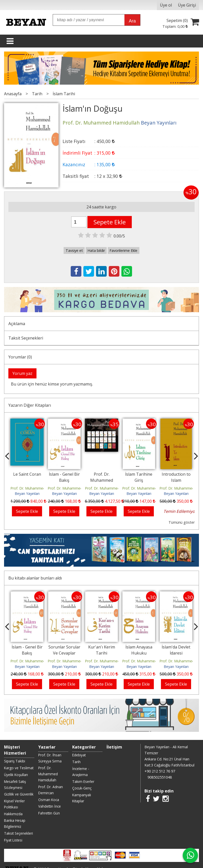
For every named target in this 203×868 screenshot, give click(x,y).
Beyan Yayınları (27, 493)
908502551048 (160, 723)
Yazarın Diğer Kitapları (30, 405)
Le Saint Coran (27, 474)
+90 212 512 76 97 (160, 717)
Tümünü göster (182, 522)
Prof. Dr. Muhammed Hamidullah (38, 488)
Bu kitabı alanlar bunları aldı (35, 551)
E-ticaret (93, 831)
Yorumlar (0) (20, 357)
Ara (132, 21)
